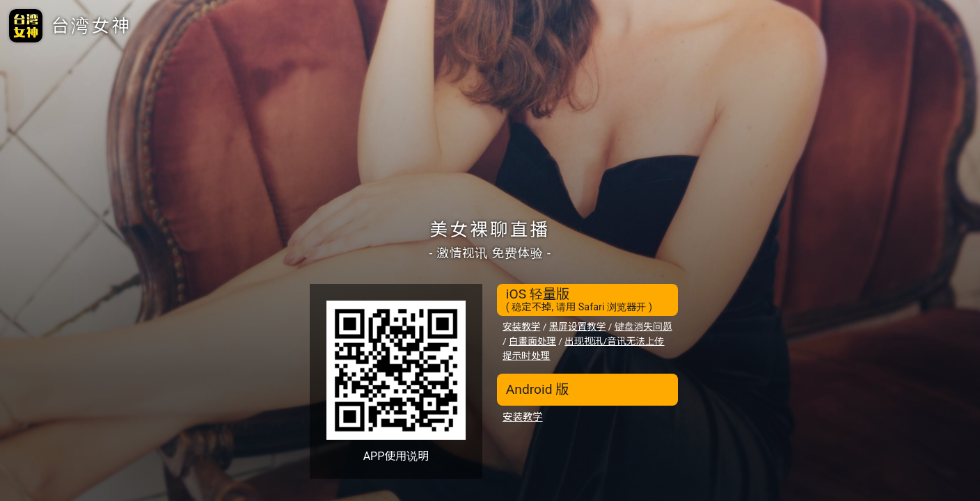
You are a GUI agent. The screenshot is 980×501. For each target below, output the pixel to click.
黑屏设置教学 (578, 326)
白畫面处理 (532, 341)
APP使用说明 (396, 456)
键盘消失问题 (643, 326)
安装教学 (521, 326)
